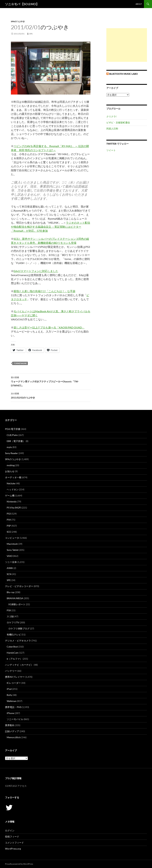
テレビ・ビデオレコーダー (19, 586)
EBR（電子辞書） (16, 441)
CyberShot (12, 647)
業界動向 (10, 725)
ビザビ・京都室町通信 (118, 123)
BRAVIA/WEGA (15, 598)
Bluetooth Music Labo (123, 74)
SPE (9, 580)
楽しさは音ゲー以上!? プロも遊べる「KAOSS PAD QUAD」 (49, 327)
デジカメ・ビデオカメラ (18, 641)
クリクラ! (111, 116)
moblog (11, 465)
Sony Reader (11, 453)
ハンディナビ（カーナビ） (19, 665)
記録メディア (12, 731)
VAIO (10, 556)
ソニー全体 (11, 562)
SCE (9, 532)
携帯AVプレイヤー (15, 677)
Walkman (12, 701)
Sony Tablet (13, 550)
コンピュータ (12, 538)
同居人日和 (112, 129)
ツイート (111, 150)
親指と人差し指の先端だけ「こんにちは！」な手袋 (44, 291)
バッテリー (11, 671)
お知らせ (10, 471)
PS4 (9, 520)
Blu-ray (11, 592)
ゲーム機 (10, 495)
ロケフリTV (13, 622)
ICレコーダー (14, 683)
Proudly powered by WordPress (19, 864)
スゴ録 (10, 616)
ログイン (10, 830)
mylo (9, 447)
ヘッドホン (13, 489)
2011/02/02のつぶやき (51, 395)
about (139, 4)
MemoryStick (14, 737)
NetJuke (11, 483)
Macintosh (12, 544)
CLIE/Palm (12, 435)
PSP (9, 526)
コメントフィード (14, 843)
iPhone (10, 713)
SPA (31, 34)
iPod (9, 689)
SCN (9, 574)
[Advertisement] (127, 45)
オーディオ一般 (13, 477)
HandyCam (13, 653)
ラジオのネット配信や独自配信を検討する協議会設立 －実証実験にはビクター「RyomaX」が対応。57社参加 (50, 227)
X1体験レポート (17, 604)
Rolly (9, 695)
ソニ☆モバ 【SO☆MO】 (22, 4)
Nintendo (12, 502)
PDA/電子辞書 (13, 429)
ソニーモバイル (15, 719)
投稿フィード (12, 837)
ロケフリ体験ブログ (19, 628)
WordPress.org (13, 849)
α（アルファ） (14, 659)
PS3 (9, 514)
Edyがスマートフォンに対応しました (36, 271)
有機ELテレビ (14, 635)
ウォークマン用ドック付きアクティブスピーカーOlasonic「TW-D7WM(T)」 (51, 381)
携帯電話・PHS (13, 707)
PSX (9, 610)
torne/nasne (20, 363)
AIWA (10, 568)
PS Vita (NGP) (14, 508)
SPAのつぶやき (18, 21)
